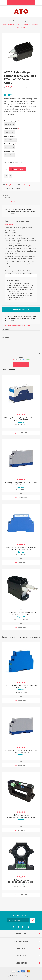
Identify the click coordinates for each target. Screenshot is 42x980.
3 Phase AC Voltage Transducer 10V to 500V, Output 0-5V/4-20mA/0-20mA (21, 549)
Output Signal (10, 136)
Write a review (30, 88)
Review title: (6, 329)
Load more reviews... (21, 309)
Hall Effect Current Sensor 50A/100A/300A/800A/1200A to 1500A (21, 881)
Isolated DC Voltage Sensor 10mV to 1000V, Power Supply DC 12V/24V (21, 686)
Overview (5, 195)
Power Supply (9, 144)
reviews (21, 88)
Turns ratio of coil (11, 129)
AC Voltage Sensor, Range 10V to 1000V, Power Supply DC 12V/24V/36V (21, 484)
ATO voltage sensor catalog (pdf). (21, 202)
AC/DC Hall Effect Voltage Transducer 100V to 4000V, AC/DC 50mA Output (21, 613)
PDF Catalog (6, 197)
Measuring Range (11, 121)
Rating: (21, 357)
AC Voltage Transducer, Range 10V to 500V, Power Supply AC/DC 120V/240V (21, 419)
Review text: (6, 337)
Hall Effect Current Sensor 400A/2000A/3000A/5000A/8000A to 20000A (21, 816)
